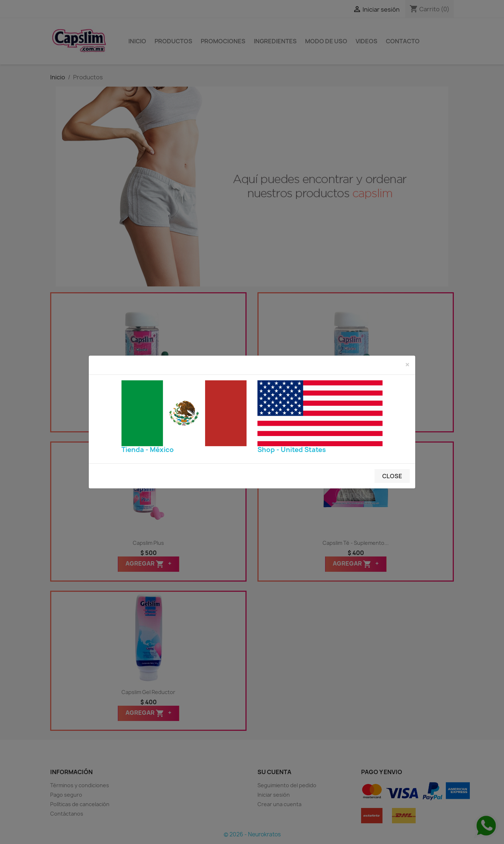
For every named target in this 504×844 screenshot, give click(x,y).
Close (392, 476)
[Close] (407, 365)
